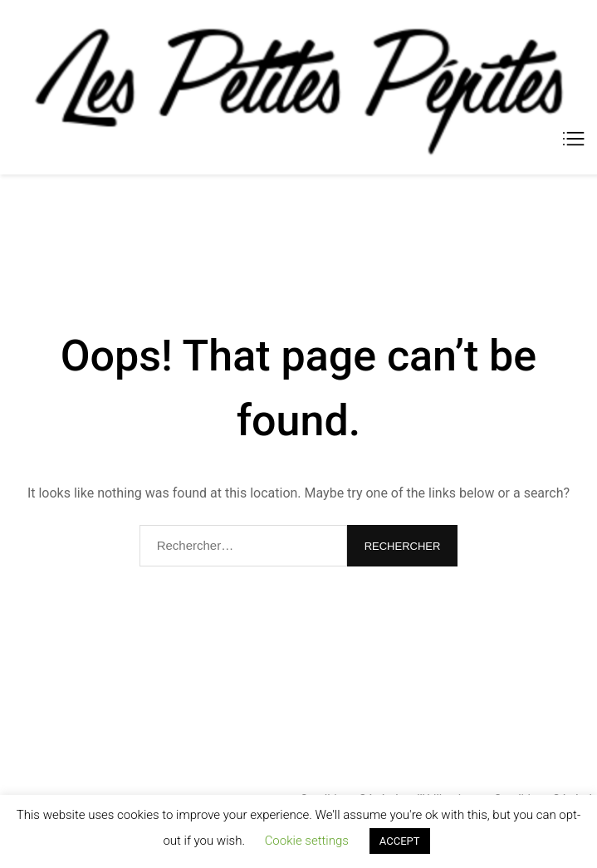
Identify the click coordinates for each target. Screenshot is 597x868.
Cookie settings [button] (307, 841)
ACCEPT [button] (400, 841)
